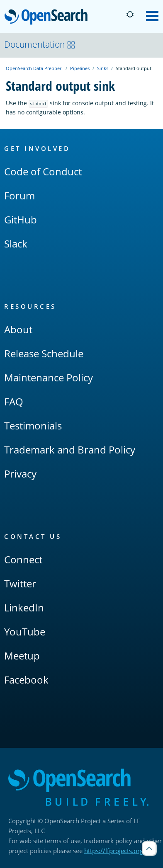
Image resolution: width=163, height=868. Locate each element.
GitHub (21, 219)
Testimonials (33, 426)
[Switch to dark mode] (130, 15)
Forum (19, 195)
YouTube (25, 632)
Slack (16, 244)
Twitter (20, 583)
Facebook (26, 680)
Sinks (103, 68)
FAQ (14, 401)
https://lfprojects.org (114, 851)
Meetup (22, 656)
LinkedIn (24, 607)
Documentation (40, 44)
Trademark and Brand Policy (70, 450)
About (18, 329)
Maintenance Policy (49, 377)
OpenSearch (48, 17)
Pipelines (80, 68)
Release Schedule (44, 353)
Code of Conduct (43, 171)
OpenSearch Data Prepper (34, 68)
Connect (23, 559)
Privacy (20, 474)
